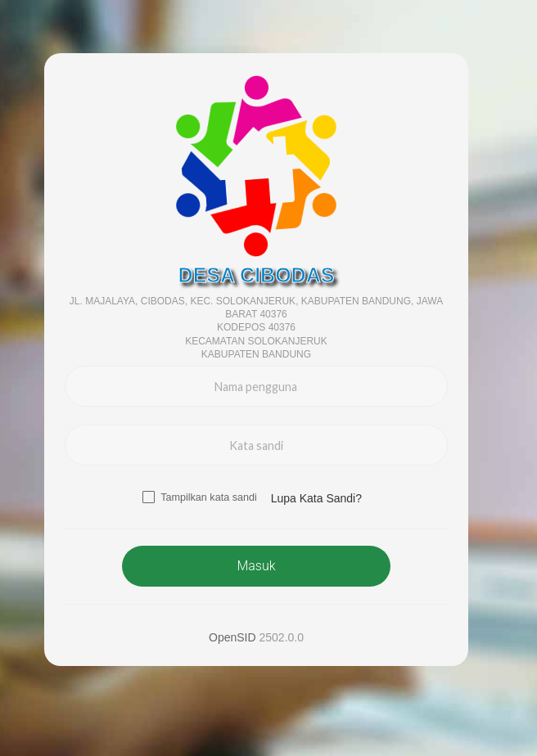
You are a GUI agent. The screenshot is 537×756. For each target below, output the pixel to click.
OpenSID (232, 637)
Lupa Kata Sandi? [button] (316, 498)
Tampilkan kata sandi (209, 497)
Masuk (256, 566)
